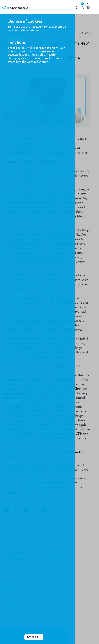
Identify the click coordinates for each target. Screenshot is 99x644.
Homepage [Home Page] (15, 8)
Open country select (88, 8)
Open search (77, 8)
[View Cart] (82, 8)
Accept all (34, 637)
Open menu (94, 8)
